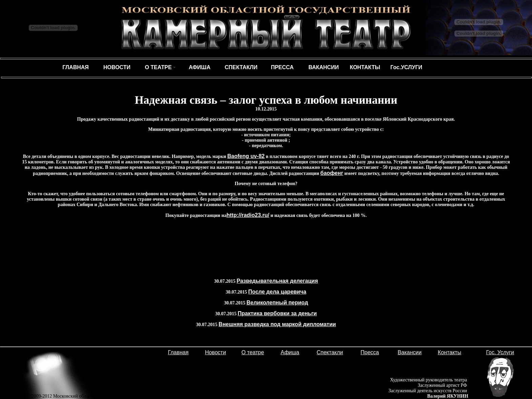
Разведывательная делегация (277, 281)
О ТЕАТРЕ (158, 67)
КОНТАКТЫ (365, 67)
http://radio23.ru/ (248, 215)
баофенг (332, 173)
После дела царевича (277, 292)
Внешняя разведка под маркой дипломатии (277, 324)
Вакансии (410, 352)
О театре (253, 352)
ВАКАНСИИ (324, 67)
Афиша (290, 352)
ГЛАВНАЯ (76, 67)
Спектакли (330, 352)
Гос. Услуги (500, 352)
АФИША (200, 67)
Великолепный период (277, 303)
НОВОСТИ (117, 67)
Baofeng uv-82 (246, 156)
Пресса (370, 352)
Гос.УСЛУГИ (406, 67)
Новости (216, 352)
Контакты (449, 352)
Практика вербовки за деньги (277, 313)
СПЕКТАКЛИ (241, 67)
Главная (178, 352)
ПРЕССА (282, 67)
